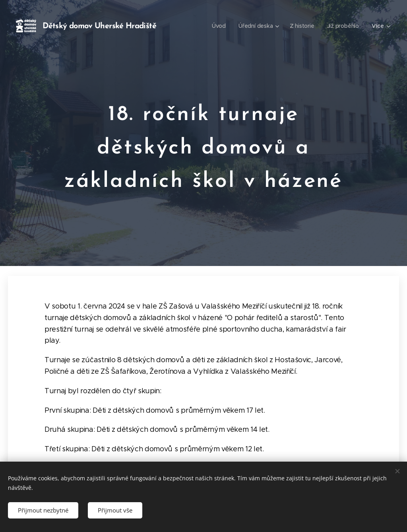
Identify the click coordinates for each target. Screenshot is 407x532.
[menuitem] (218, 26)
